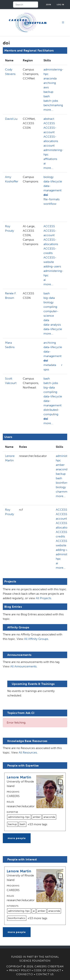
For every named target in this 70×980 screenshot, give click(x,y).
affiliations (50, 159)
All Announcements (23, 666)
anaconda (50, 78)
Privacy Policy (20, 970)
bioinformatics (17, 918)
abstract (49, 119)
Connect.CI (25, 974)
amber (60, 465)
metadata (50, 365)
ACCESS (49, 123)
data (46, 320)
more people (17, 838)
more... (48, 110)
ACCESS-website (50, 260)
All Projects (43, 598)
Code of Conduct (47, 970)
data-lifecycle (53, 181)
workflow (50, 204)
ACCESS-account (50, 130)
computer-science (51, 313)
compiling (50, 307)
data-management (52, 188)
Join (49, 5)
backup (48, 92)
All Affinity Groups (36, 639)
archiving (50, 83)
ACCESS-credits (50, 251)
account (49, 146)
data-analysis (52, 325)
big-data (49, 298)
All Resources (28, 752)
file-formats (52, 199)
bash (47, 96)
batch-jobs (51, 101)
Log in (60, 5)
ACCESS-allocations (51, 139)
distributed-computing (51, 412)
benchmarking (53, 105)
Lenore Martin (19, 777)
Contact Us (45, 974)
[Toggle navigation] (63, 23)
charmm (62, 492)
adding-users (52, 266)
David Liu (11, 119)
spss (46, 369)
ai (45, 163)
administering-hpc (53, 72)
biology (49, 177)
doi (46, 195)
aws (46, 87)
